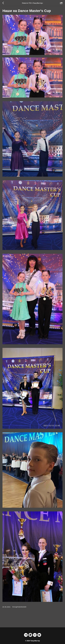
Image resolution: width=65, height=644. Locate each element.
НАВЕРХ (33, 636)
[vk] (35, 625)
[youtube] (39, 625)
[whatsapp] (30, 625)
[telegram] (26, 625)
